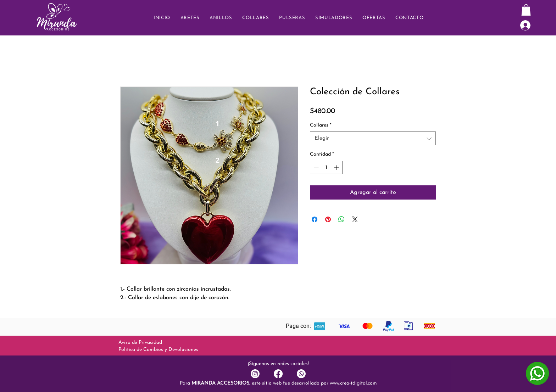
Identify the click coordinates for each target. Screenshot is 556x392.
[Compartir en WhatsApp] (341, 219)
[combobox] (373, 138)
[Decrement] (315, 167)
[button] (410, 18)
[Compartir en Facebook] (315, 219)
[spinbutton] (326, 167)
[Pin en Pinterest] (328, 219)
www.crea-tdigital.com (353, 383)
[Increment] (337, 167)
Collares (321, 125)
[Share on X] (355, 219)
